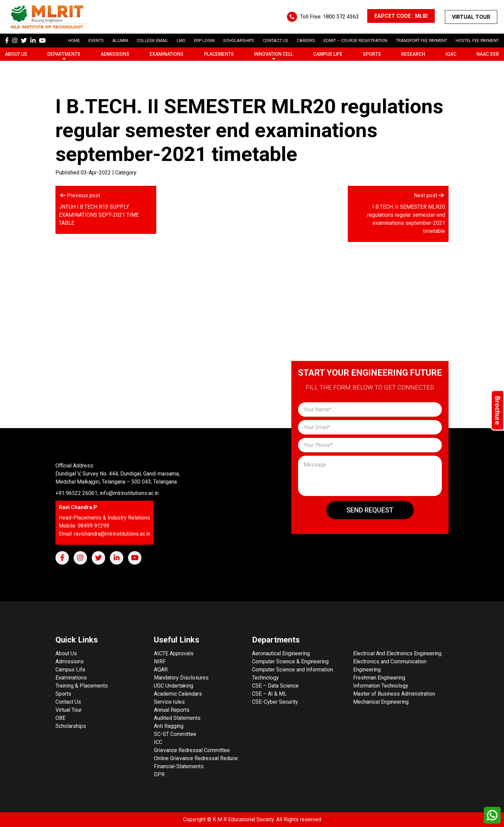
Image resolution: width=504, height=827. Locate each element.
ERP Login (204, 40)
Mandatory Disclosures (181, 678)
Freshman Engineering (379, 678)
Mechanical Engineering (381, 702)
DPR (159, 774)
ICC (158, 742)
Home (74, 40)
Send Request (370, 510)
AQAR (161, 670)
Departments (64, 54)
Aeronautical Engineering (281, 653)
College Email (153, 40)
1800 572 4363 (341, 17)
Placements (219, 54)
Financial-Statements (179, 766)
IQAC (451, 54)
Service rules (169, 702)
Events (96, 40)
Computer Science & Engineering (290, 661)
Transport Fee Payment (422, 40)
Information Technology (381, 686)
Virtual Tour (471, 17)
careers (306, 40)
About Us (16, 54)
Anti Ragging (169, 726)
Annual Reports (172, 710)
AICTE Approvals (174, 653)
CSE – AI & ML (269, 694)
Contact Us (276, 40)
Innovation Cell (274, 54)
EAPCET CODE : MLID (401, 16)
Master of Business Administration (394, 694)
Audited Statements (177, 718)
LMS (181, 40)
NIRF (160, 661)
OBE (60, 718)
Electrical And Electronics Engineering (397, 653)
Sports (372, 54)
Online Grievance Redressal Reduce (196, 758)
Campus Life (328, 54)
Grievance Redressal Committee (192, 750)
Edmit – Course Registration (355, 40)
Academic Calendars (178, 694)
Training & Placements (82, 686)
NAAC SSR (488, 54)
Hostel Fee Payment (477, 40)
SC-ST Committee (175, 734)
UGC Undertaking (174, 686)
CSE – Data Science (275, 686)
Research (413, 54)
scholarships (239, 40)
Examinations (166, 54)
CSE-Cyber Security (275, 702)
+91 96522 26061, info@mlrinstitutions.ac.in (107, 493)
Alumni (120, 40)
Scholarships (71, 726)
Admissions (115, 54)
